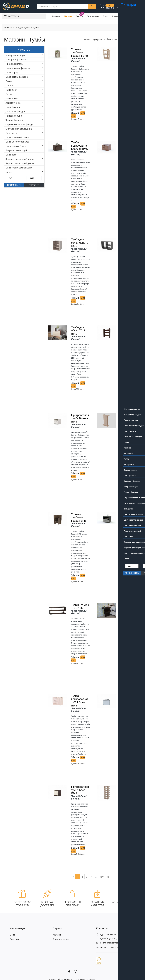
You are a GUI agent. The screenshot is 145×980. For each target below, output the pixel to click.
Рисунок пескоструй (16, 150)
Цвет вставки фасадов (18, 68)
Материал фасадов (16, 59)
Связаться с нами (120, 16)
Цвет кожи (11, 155)
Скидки (79, 16)
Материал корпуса (15, 55)
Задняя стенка (13, 103)
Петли (9, 94)
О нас (105, 16)
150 (102, 877)
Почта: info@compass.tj (111, 943)
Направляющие (14, 116)
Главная (56, 16)
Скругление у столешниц (19, 129)
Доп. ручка (11, 133)
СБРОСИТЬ (34, 185)
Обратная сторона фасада (19, 124)
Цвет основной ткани (17, 137)
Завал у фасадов (14, 120)
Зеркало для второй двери (20, 163)
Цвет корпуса (13, 72)
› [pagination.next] (114, 877)
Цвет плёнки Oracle (16, 146)
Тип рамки (11, 90)
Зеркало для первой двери (20, 159)
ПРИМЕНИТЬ (14, 185)
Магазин (68, 16)
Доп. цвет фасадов (16, 111)
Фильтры (24, 50)
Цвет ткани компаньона (19, 168)
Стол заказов (93, 16)
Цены (8, 172)
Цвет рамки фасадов (17, 77)
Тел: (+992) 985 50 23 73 (111, 947)
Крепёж (10, 85)
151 (109, 877)
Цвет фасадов (13, 107)
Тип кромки (12, 98)
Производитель (14, 64)
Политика (14, 939)
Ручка (9, 81)
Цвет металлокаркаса (17, 142)
